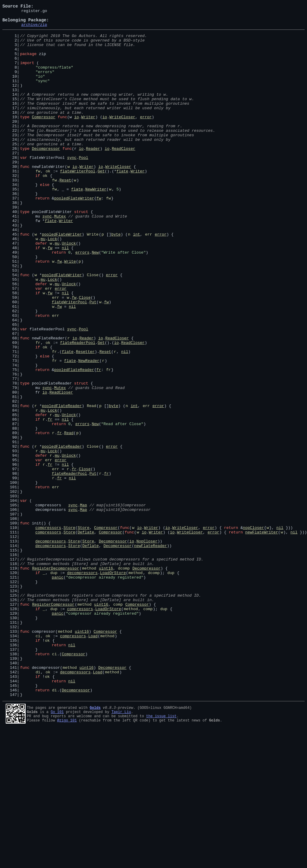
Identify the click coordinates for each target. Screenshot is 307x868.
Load (93, 761)
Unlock (69, 290)
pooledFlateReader (74, 442)
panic (58, 691)
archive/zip (34, 29)
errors (82, 301)
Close (93, 328)
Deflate (86, 637)
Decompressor (46, 176)
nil (65, 295)
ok (48, 203)
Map (83, 604)
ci (38, 761)
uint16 (106, 680)
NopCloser (147, 647)
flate (122, 203)
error (146, 138)
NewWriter (96, 225)
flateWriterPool (78, 203)
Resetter (85, 420)
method (89, 680)
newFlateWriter (262, 637)
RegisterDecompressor (56, 680)
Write (93, 279)
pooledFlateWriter (74, 236)
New (95, 301)
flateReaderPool (78, 409)
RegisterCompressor (53, 723)
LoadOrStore (113, 685)
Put (93, 360)
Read (91, 485)
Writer (88, 138)
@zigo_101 (67, 859)
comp (118, 723)
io (77, 138)
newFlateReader (150, 653)
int (136, 279)
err (148, 279)
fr (38, 409)
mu (43, 285)
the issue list (161, 854)
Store (69, 631)
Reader (93, 176)
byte (116, 279)
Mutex (60, 258)
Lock (52, 285)
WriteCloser (122, 138)
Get (101, 203)
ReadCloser (124, 176)
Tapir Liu (121, 849)
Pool (84, 187)
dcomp (124, 680)
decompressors (50, 647)
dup (54, 685)
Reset (65, 214)
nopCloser (253, 631)
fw (38, 203)
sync (72, 187)
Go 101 (57, 849)
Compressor (44, 138)
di (38, 805)
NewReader (89, 431)
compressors (48, 631)
